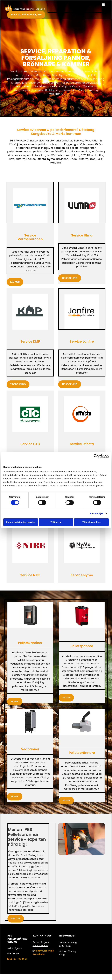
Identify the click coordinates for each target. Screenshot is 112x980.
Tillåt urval (56, 522)
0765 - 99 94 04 (19, 959)
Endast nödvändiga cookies (21, 522)
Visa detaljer (96, 513)
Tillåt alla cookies (91, 522)
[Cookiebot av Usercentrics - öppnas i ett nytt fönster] (96, 456)
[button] (77, 5)
